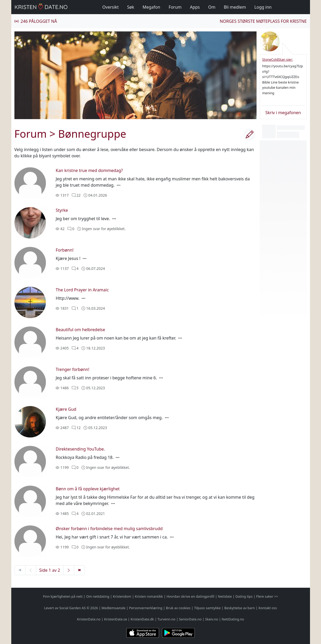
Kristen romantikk (149, 596)
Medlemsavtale (113, 608)
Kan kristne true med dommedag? (89, 170)
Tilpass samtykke (208, 608)
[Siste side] (79, 570)
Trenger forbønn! (72, 369)
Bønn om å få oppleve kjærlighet (88, 489)
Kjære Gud (66, 409)
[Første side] (20, 570)
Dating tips (244, 596)
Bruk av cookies (178, 608)
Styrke (62, 210)
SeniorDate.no (190, 619)
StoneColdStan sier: (278, 59)
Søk (131, 7)
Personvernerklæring (146, 608)
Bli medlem (235, 7)
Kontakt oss (268, 608)
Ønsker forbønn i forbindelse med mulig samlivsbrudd (109, 529)
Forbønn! (64, 250)
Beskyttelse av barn (240, 608)
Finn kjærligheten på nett (63, 596)
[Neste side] (69, 570)
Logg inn (263, 7)
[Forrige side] (31, 570)
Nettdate (225, 596)
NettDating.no (233, 619)
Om (212, 7)
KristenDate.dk (142, 619)
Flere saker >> (267, 596)
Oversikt (111, 7)
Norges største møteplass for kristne (263, 21)
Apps (195, 7)
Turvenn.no (166, 619)
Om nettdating (98, 596)
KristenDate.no (89, 619)
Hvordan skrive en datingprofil (190, 596)
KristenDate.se (116, 619)
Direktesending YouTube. (80, 449)
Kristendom (122, 596)
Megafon (151, 7)
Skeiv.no (212, 619)
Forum (175, 7)
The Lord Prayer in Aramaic (82, 290)
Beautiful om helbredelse (80, 330)
